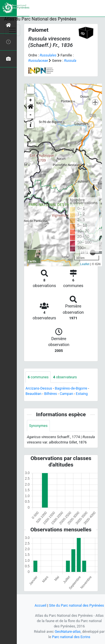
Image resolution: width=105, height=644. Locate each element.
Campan (66, 394)
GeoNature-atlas (68, 632)
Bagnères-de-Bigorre (71, 388)
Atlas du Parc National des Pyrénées (40, 19)
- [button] (31, 115)
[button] (31, 108)
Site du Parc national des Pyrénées (77, 605)
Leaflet (85, 264)
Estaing (82, 394)
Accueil (41, 605)
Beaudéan (33, 394)
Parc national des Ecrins (71, 637)
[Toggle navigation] (12, 30)
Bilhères (51, 394)
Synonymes (38, 426)
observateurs (65, 377)
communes (38, 377)
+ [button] (31, 100)
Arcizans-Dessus (39, 388)
